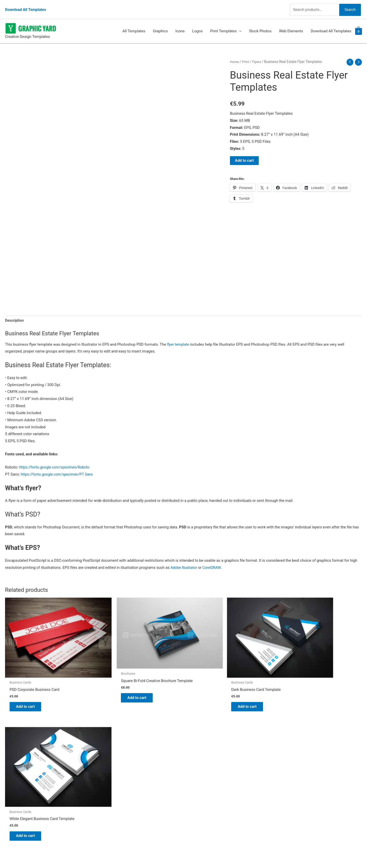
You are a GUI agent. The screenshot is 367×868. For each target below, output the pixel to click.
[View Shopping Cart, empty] (359, 25)
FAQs (193, 764)
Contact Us (198, 778)
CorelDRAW (213, 562)
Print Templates (224, 25)
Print (246, 55)
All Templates (134, 25)
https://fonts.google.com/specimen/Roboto (56, 461)
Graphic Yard (199, 743)
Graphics (160, 25)
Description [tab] (15, 315)
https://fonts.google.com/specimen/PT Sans (58, 468)
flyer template (179, 339)
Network (226, 854)
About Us (196, 757)
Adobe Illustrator (184, 562)
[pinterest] (18, 744)
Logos (197, 25)
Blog (192, 750)
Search (349, 6)
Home (235, 55)
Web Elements (291, 25)
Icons (180, 25)
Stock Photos (260, 25)
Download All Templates (26, 6)
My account (198, 771)
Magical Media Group (275, 854)
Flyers (258, 55)
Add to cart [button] (29, 686)
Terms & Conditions (205, 792)
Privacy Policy (200, 785)
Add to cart (244, 155)
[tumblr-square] (16, 754)
